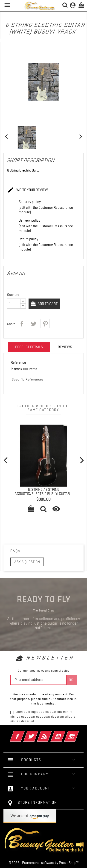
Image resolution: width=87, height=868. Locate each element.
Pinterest (45, 324)
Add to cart (47, 304)
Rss (51, 733)
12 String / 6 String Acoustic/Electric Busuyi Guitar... (43, 492)
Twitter (37, 733)
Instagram (78, 733)
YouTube (64, 733)
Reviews (65, 347)
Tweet (33, 324)
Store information (37, 803)
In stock (16, 369)
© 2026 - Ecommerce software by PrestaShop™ (44, 863)
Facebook (24, 733)
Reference (18, 363)
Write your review (28, 190)
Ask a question (27, 562)
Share (22, 324)
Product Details (29, 347)
